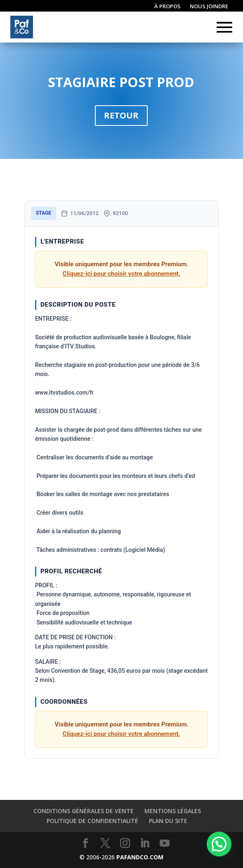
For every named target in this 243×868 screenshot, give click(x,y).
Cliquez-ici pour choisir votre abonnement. (121, 274)
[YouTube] (165, 843)
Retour (121, 115)
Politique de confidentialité (92, 821)
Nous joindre (209, 7)
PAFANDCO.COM (140, 857)
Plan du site (168, 821)
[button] (219, 844)
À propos (168, 7)
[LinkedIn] (145, 843)
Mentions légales (173, 811)
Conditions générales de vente (84, 811)
